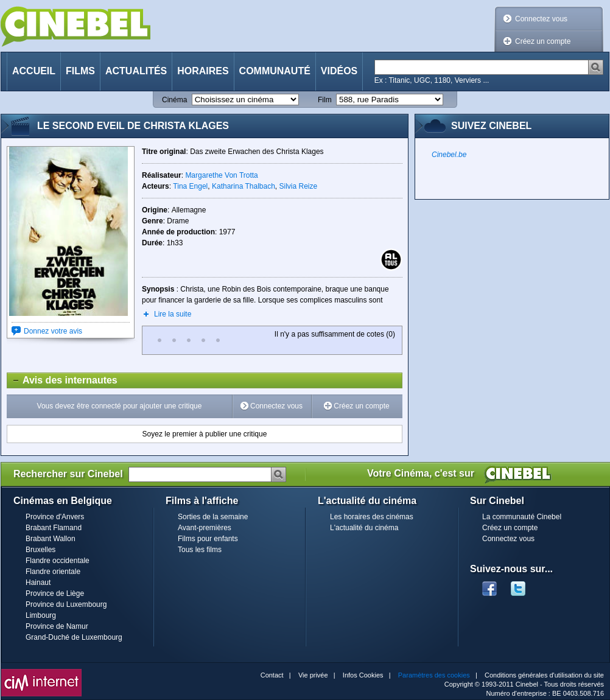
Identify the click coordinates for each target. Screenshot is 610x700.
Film (325, 100)
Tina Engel (190, 186)
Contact (272, 675)
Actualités (136, 71)
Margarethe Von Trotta (221, 175)
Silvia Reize (299, 186)
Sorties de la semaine (213, 517)
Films (80, 71)
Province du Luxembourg (66, 604)
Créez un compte (543, 41)
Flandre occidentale (58, 561)
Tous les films (200, 550)
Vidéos (339, 71)
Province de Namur (57, 626)
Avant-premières (205, 528)
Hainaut (38, 583)
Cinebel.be (449, 155)
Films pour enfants (208, 539)
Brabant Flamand (54, 528)
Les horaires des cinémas (372, 517)
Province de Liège (55, 593)
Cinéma (174, 100)
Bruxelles (40, 550)
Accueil (34, 71)
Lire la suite (173, 314)
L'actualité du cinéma (364, 528)
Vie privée (313, 675)
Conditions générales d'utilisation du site (544, 675)
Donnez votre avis (53, 331)
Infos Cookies (363, 675)
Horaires (203, 71)
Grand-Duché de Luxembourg (74, 637)
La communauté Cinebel (522, 517)
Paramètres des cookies (434, 675)
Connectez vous (541, 19)
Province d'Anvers (55, 517)
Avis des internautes (62, 380)
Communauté (275, 71)
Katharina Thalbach (244, 186)
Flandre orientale (53, 572)
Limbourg (41, 615)
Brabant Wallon (51, 539)
